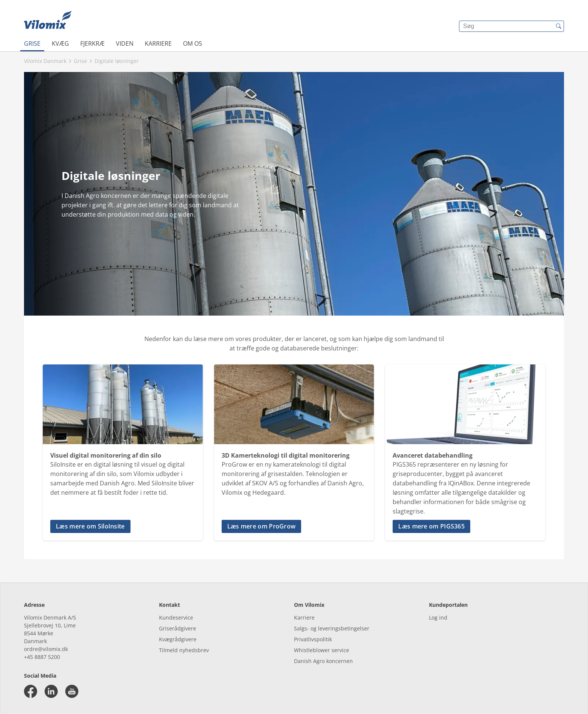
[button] (123, 526)
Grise (32, 43)
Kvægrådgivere (178, 639)
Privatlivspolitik (313, 639)
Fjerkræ (92, 43)
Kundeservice (176, 617)
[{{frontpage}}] (48, 21)
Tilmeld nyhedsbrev (184, 650)
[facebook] (31, 691)
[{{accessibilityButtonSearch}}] (558, 26)
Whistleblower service (322, 650)
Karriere (158, 43)
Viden (125, 43)
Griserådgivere (178, 628)
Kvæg (60, 43)
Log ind (438, 617)
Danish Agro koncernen (323, 661)
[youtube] (72, 691)
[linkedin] (51, 691)
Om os (193, 43)
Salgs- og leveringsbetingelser (332, 628)
